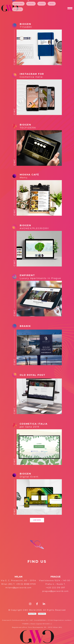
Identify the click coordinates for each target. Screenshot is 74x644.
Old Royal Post (32, 375)
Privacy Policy (32, 614)
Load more (37, 520)
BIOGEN (25, 474)
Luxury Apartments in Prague (40, 278)
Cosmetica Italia (31, 77)
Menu (24, 178)
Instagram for (32, 74)
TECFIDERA (28, 128)
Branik (25, 326)
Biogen (25, 24)
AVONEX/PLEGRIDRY (34, 228)
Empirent (27, 275)
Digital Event (29, 477)
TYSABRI (26, 27)
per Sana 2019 (29, 427)
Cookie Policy (42, 614)
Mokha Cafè (29, 175)
